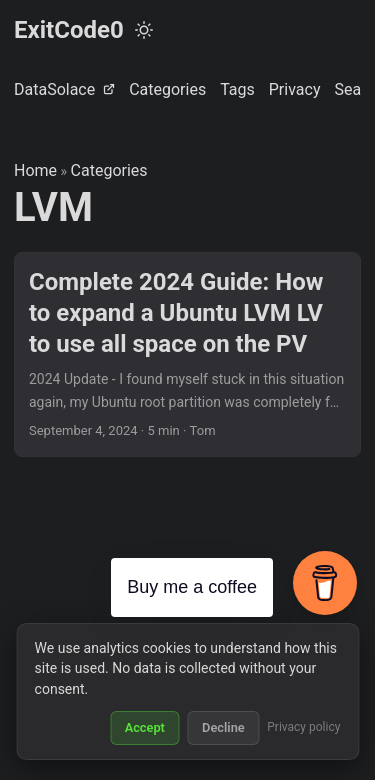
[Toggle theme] (144, 30)
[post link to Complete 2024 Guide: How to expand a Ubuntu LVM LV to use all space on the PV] (187, 354)
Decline (223, 727)
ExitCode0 (69, 30)
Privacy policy (303, 727)
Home (35, 170)
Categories (109, 170)
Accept (145, 727)
